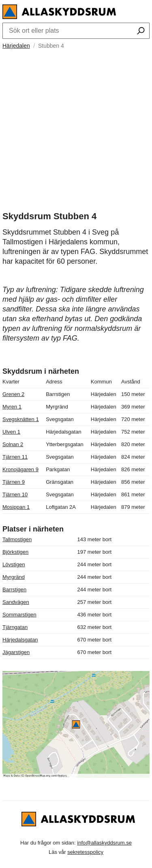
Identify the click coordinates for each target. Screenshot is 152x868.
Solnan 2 (13, 444)
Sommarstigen (19, 615)
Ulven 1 (11, 432)
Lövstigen (14, 564)
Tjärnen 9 (14, 482)
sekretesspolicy (85, 852)
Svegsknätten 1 (21, 419)
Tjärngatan (15, 627)
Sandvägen (16, 602)
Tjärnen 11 (15, 457)
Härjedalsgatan (20, 640)
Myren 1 (12, 407)
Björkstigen (15, 552)
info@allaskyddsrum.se (104, 843)
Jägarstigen (16, 652)
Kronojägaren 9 (20, 469)
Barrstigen (14, 590)
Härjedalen (16, 46)
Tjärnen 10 (15, 494)
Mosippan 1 (16, 507)
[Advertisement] (76, 126)
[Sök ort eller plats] (141, 32)
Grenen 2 (13, 394)
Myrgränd (14, 577)
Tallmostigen (17, 539)
